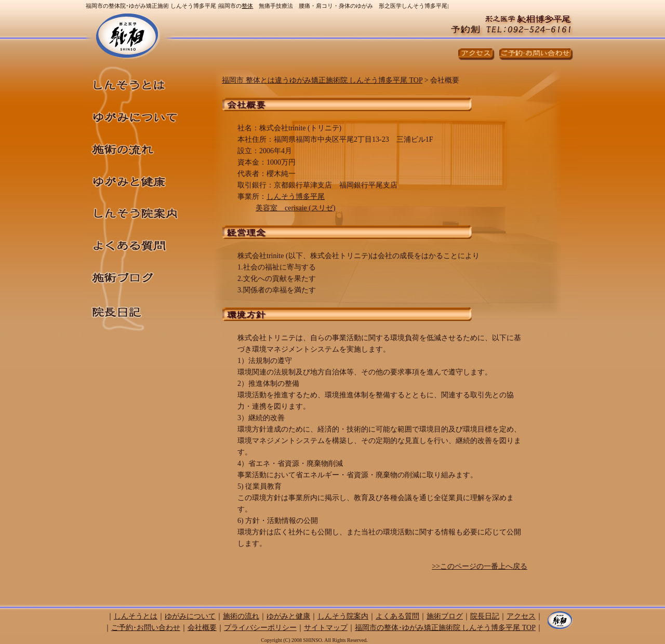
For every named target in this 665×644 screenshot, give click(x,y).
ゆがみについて (146, 114)
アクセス (521, 616)
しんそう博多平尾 (296, 197)
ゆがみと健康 (146, 178)
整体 (247, 6)
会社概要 (202, 628)
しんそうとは (146, 81)
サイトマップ (326, 628)
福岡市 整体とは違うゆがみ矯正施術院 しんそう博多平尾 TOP (322, 80)
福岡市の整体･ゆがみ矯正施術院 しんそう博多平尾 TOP (445, 628)
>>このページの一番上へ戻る (480, 566)
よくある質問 (146, 243)
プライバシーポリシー (260, 628)
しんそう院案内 (146, 210)
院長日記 (146, 312)
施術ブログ (146, 276)
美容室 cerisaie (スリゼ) (296, 208)
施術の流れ (146, 146)
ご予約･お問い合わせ (146, 628)
